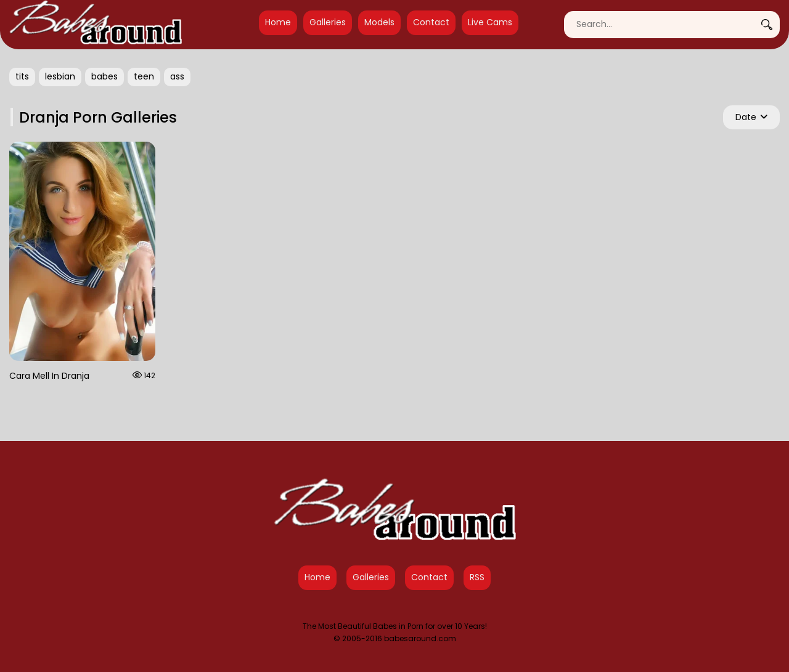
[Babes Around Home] (96, 25)
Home (278, 22)
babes (104, 76)
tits (22, 76)
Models (379, 22)
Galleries (328, 22)
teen (144, 76)
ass (177, 76)
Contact (431, 22)
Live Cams (490, 22)
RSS (477, 577)
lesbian (60, 76)
